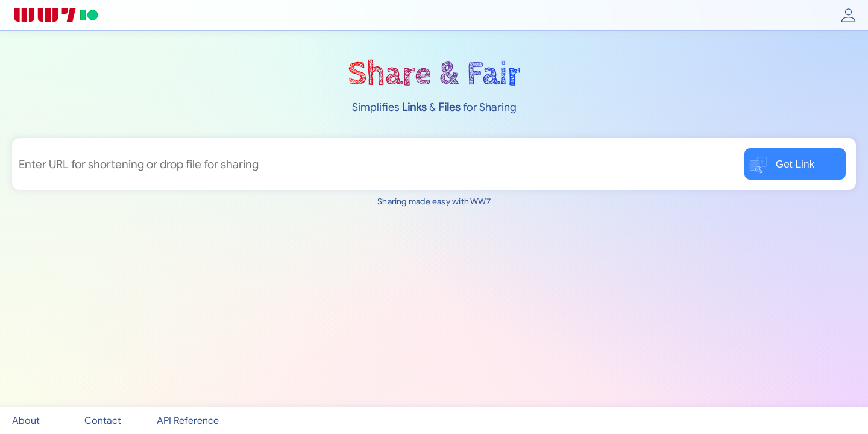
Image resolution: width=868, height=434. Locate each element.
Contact (103, 421)
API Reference (188, 421)
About (26, 421)
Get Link (782, 165)
